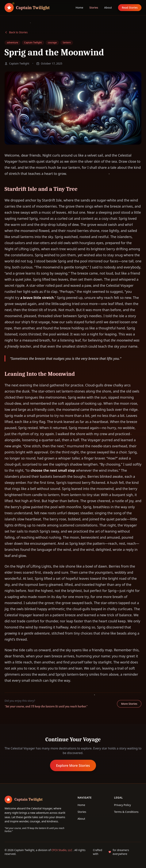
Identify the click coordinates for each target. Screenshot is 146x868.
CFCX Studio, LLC (62, 850)
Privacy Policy (122, 805)
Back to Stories (16, 32)
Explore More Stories (73, 765)
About (108, 8)
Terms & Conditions (126, 812)
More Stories (129, 704)
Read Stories (130, 8)
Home (79, 8)
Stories (94, 8)
